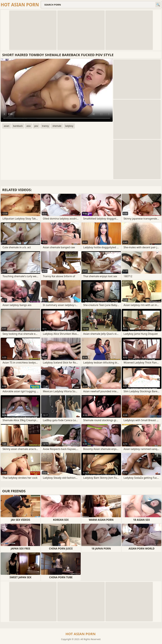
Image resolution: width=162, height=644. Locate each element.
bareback (18, 126)
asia (28, 126)
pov (36, 126)
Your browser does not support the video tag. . (57, 90)
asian (7, 126)
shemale (57, 126)
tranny (45, 126)
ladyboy (69, 126)
